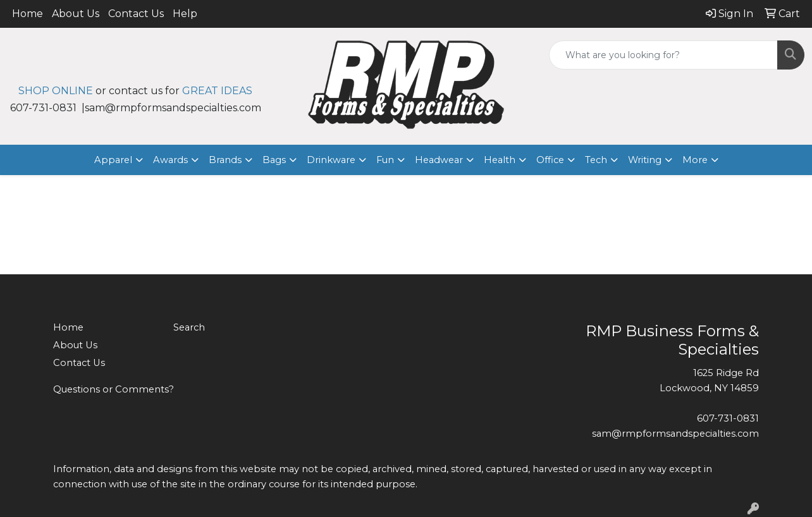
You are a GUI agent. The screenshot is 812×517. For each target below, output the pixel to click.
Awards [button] (170, 160)
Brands (225, 160)
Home (28, 14)
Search (189, 327)
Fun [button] (385, 160)
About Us (76, 14)
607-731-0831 (728, 418)
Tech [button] (596, 160)
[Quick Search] (663, 55)
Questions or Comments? (114, 389)
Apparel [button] (113, 160)
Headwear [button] (439, 160)
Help (185, 14)
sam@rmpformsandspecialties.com (675, 434)
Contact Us (136, 14)
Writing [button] (645, 160)
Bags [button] (274, 160)
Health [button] (500, 160)
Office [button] (550, 160)
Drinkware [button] (331, 160)
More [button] (695, 160)
